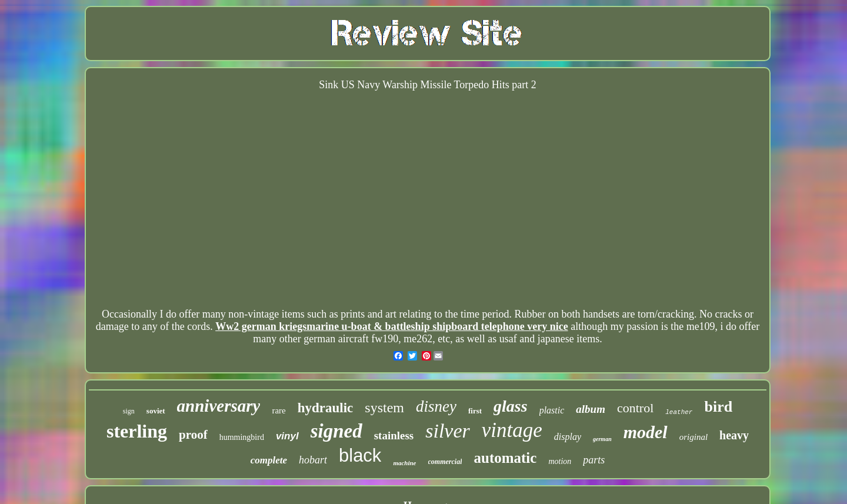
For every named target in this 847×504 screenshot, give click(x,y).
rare (279, 410)
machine (404, 463)
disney (436, 406)
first (475, 411)
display (568, 437)
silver (448, 431)
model (646, 432)
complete (269, 460)
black (360, 455)
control (635, 408)
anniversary (219, 406)
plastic (552, 410)
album (591, 409)
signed (336, 431)
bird (718, 407)
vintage (512, 430)
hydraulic (326, 408)
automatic (505, 458)
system (384, 408)
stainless (394, 435)
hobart (313, 460)
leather (679, 412)
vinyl (287, 436)
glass (511, 406)
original (693, 437)
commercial (445, 462)
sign (129, 411)
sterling (137, 431)
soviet (156, 411)
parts (594, 460)
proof (193, 435)
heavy (734, 435)
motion (560, 461)
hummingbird (242, 437)
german (602, 439)
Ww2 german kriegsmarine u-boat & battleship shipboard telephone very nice (391, 326)
